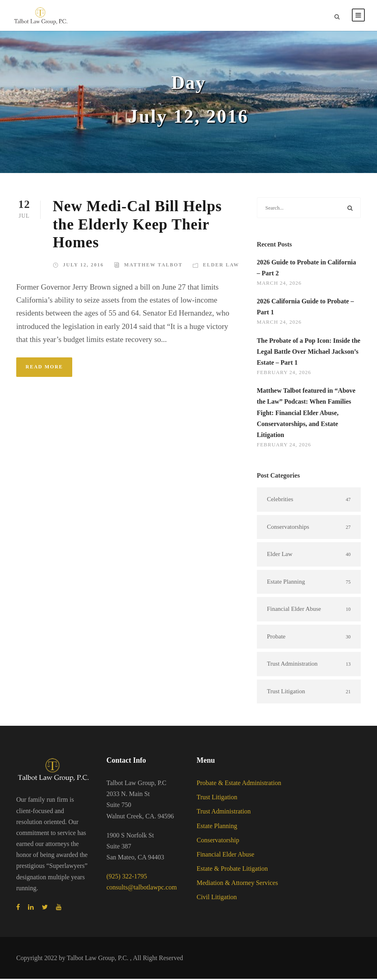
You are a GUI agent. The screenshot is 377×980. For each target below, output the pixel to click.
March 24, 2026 (279, 284)
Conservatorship (218, 841)
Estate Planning (217, 827)
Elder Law (221, 266)
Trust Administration (224, 812)
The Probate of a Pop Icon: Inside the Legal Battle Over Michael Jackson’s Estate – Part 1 (309, 353)
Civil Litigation (217, 898)
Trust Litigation (217, 798)
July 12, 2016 (83, 266)
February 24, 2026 (284, 373)
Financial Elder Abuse (226, 856)
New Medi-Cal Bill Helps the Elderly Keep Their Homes (137, 225)
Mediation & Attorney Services (237, 884)
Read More (44, 368)
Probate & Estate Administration (239, 784)
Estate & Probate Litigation (233, 870)
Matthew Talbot (153, 266)
